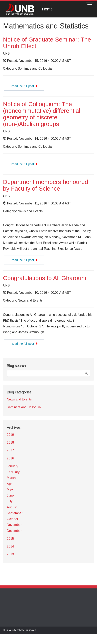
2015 (10, 539)
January (12, 466)
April (10, 484)
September (15, 513)
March (11, 478)
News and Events (19, 399)
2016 (10, 458)
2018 (10, 442)
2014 (10, 546)
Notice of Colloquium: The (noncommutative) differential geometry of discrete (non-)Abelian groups (42, 114)
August (12, 507)
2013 (10, 554)
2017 (10, 450)
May (10, 490)
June (10, 495)
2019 (10, 435)
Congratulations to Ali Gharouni (44, 278)
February (13, 472)
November (14, 525)
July (10, 501)
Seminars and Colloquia (24, 407)
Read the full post (24, 86)
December (14, 531)
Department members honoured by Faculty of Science (45, 185)
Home (47, 9)
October (12, 519)
